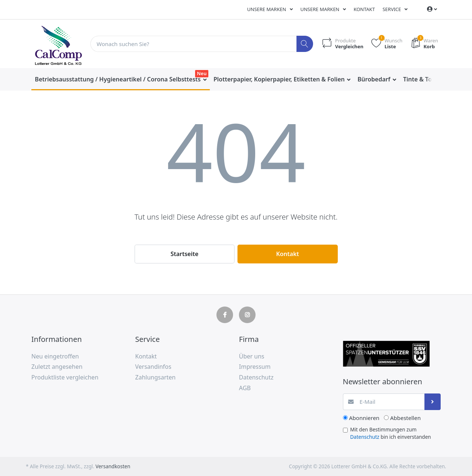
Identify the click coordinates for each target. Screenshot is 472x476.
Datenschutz (365, 437)
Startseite (184, 254)
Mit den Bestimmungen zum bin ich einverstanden (391, 433)
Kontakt (364, 9)
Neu (202, 73)
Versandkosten (113, 466)
